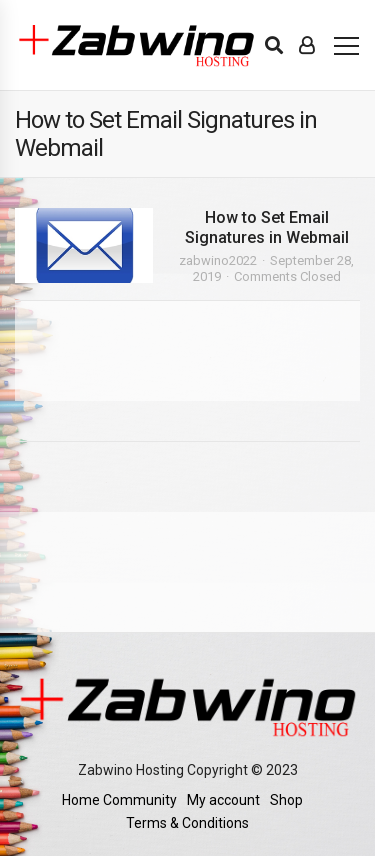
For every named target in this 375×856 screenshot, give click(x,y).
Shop (286, 800)
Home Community (119, 800)
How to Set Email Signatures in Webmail (267, 227)
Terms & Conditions (187, 823)
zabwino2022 (218, 260)
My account (223, 800)
